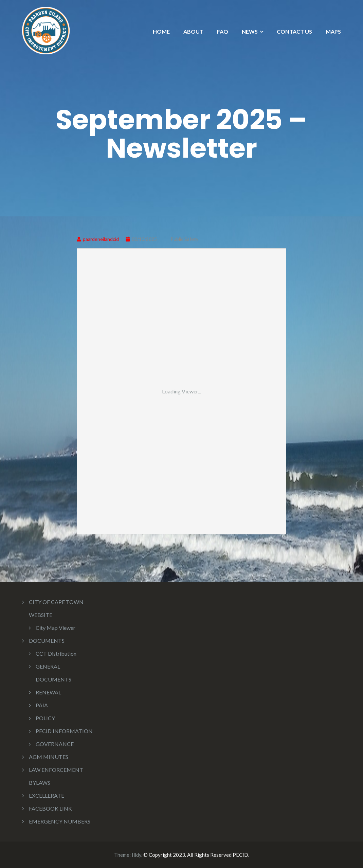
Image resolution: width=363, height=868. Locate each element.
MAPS (333, 31)
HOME (161, 31)
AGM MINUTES (49, 757)
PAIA (42, 705)
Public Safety (184, 239)
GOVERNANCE (55, 744)
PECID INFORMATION (64, 731)
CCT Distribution (56, 653)
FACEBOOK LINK (50, 808)
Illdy (137, 855)
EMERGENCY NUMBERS (60, 821)
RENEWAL (48, 692)
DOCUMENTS (47, 641)
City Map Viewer (56, 628)
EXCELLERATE (47, 795)
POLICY (45, 718)
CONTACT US (294, 31)
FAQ (223, 31)
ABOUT (193, 31)
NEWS (250, 31)
